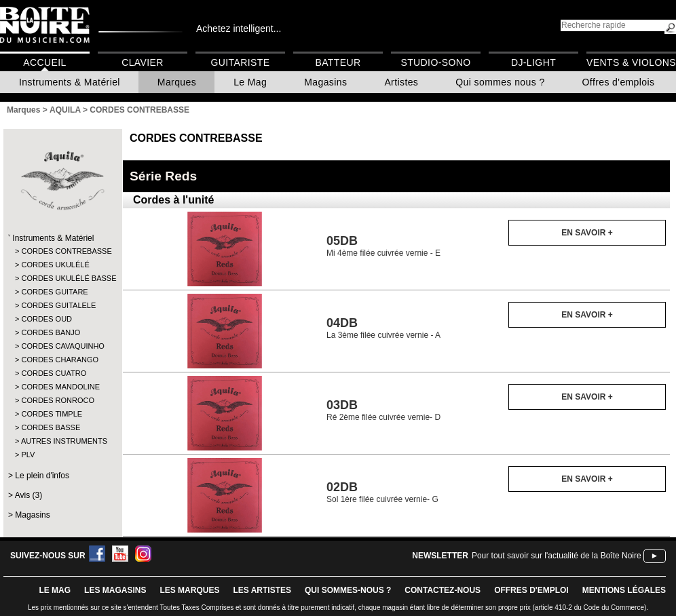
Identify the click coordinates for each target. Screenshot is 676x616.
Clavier (143, 62)
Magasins (325, 82)
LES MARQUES (189, 590)
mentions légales (624, 590)
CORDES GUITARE (54, 292)
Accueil (44, 62)
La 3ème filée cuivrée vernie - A (383, 328)
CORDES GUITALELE (58, 305)
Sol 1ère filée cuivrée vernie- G (382, 492)
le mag (55, 590)
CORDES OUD (46, 319)
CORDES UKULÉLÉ (55, 265)
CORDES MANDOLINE (60, 387)
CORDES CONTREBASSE (62, 251)
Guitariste (241, 62)
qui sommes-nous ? (348, 590)
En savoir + (587, 233)
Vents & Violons (631, 62)
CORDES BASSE (51, 427)
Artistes (401, 82)
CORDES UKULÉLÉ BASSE (62, 278)
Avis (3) (29, 495)
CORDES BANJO (51, 332)
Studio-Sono (435, 62)
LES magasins (115, 590)
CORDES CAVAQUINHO (62, 346)
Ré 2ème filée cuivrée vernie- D (383, 410)
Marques (177, 82)
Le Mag (250, 82)
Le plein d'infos (42, 476)
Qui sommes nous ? (500, 82)
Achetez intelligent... (239, 28)
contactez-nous (443, 590)
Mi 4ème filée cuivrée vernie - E (383, 246)
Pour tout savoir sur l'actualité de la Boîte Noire (557, 556)
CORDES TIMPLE (52, 414)
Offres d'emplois (619, 82)
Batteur (338, 62)
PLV (28, 455)
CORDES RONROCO (58, 400)
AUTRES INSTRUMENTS (62, 441)
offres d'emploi (531, 590)
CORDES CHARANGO (60, 360)
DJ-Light (533, 62)
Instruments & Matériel (70, 82)
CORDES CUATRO (54, 373)
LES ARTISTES (262, 590)
